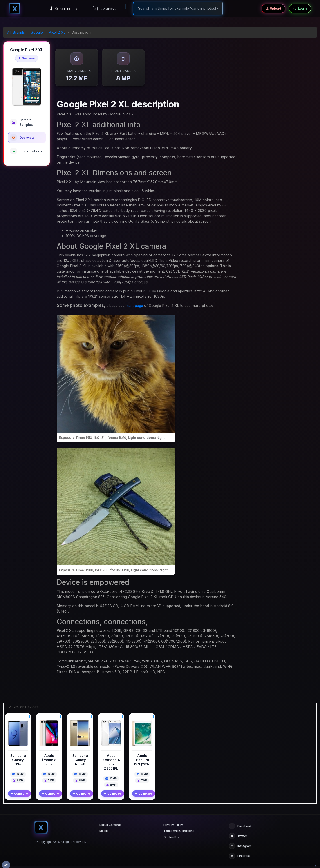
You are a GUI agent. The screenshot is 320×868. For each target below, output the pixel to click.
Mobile (104, 828)
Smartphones (63, 8)
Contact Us (171, 834)
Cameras (104, 9)
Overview (22, 138)
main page (134, 306)
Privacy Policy (173, 821)
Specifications (26, 151)
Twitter (238, 833)
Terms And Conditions (179, 828)
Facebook (240, 823)
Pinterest (239, 853)
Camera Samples (22, 122)
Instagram (240, 843)
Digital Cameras (110, 821)
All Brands (16, 32)
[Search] (178, 8)
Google (37, 32)
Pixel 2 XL (57, 32)
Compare (27, 58)
